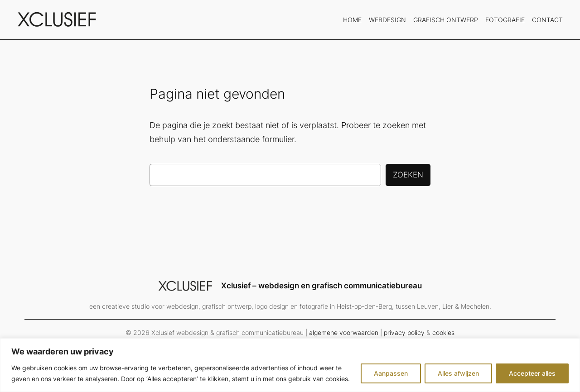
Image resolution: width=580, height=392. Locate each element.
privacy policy (404, 332)
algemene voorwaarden (344, 332)
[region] (290, 365)
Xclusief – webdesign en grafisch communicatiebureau (321, 286)
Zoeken (408, 175)
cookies (443, 332)
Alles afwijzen (458, 373)
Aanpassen (391, 373)
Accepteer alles (532, 373)
